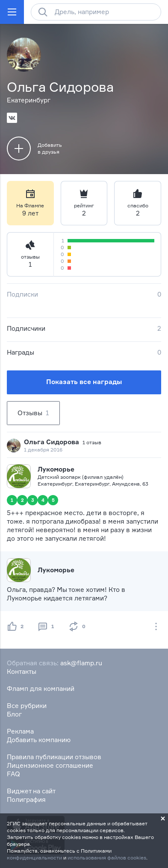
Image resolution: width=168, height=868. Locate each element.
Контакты (22, 671)
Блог (14, 714)
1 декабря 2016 (43, 450)
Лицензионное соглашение (50, 765)
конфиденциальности (34, 858)
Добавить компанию (39, 740)
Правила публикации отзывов (54, 757)
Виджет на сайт (31, 791)
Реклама (20, 731)
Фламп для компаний (41, 689)
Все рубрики (27, 706)
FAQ (13, 774)
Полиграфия (26, 800)
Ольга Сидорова (52, 442)
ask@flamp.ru (81, 663)
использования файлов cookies (107, 858)
